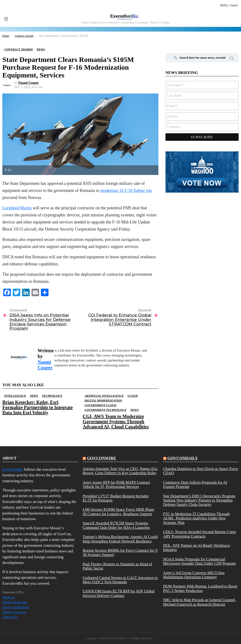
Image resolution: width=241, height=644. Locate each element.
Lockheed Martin (17, 208)
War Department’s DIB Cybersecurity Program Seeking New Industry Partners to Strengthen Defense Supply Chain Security (199, 500)
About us (8, 597)
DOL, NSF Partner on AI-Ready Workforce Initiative (197, 548)
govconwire (102, 458)
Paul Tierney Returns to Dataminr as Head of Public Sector (117, 566)
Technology (52, 396)
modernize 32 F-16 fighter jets (126, 190)
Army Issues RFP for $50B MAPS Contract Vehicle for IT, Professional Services (116, 485)
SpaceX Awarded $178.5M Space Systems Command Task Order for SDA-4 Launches (116, 525)
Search (232, 59)
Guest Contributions (16, 607)
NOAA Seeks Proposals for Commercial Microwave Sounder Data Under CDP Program (199, 561)
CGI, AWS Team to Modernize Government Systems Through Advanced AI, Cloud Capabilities (116, 421)
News (34, 396)
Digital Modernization (103, 401)
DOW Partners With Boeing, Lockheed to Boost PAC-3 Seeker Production (200, 588)
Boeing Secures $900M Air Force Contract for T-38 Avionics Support (120, 553)
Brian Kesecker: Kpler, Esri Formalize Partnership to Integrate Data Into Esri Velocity (38, 407)
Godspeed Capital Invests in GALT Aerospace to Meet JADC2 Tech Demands (120, 580)
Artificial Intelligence (104, 396)
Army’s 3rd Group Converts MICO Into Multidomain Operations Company (194, 575)
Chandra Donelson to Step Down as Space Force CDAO (201, 471)
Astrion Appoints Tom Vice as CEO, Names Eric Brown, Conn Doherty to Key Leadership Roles (120, 471)
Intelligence (15, 396)
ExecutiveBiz (13, 469)
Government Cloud (100, 405)
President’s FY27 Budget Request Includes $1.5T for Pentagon (116, 498)
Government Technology (106, 410)
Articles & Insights (15, 602)
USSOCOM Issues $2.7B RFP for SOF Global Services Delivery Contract (118, 593)
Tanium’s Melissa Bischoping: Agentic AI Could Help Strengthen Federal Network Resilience (120, 539)
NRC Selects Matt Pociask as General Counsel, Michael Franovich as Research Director (199, 602)
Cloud (133, 396)
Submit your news (14, 612)
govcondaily (183, 458)
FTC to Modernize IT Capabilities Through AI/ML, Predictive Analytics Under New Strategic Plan (196, 518)
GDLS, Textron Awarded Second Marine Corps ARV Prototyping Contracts (200, 534)
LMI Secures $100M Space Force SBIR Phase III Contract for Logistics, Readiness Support (118, 512)
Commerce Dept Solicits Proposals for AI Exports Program (195, 485)
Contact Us (10, 617)
